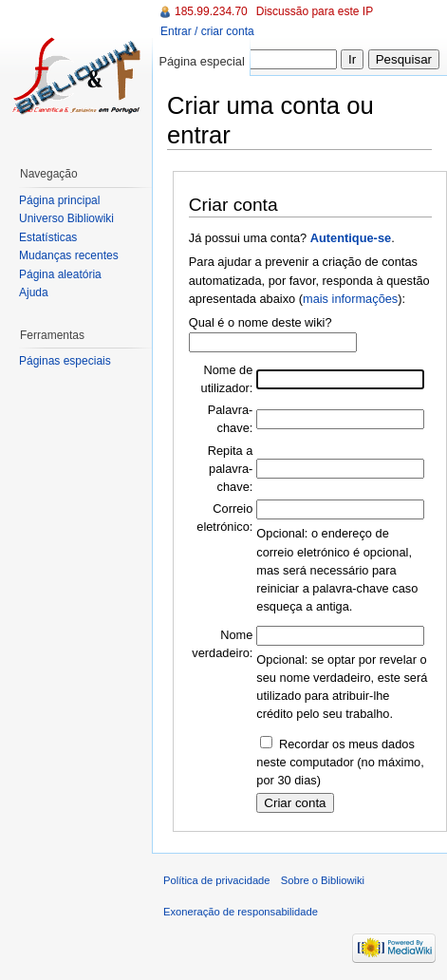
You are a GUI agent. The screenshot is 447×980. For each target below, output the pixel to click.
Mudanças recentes (69, 255)
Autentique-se (351, 238)
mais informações (350, 299)
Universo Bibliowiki (66, 218)
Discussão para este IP (315, 11)
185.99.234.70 (211, 11)
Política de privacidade (217, 880)
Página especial (201, 61)
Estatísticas (48, 237)
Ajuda (34, 292)
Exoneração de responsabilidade (241, 912)
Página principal (59, 200)
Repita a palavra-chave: (231, 469)
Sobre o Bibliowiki (323, 880)
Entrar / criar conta (207, 31)
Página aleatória (60, 274)
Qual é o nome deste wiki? (261, 322)
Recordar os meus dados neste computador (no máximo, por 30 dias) (340, 762)
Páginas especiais (65, 361)
